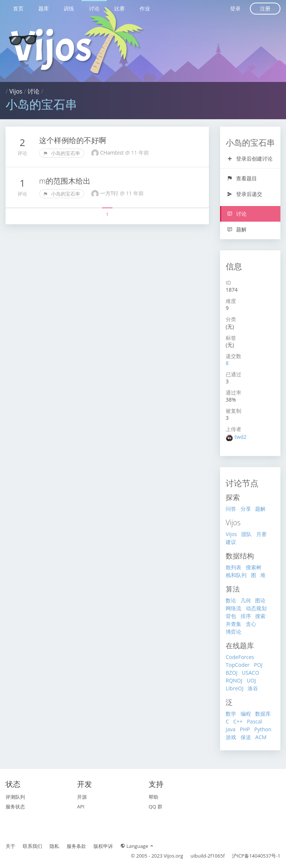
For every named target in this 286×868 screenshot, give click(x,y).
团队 (247, 534)
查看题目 (242, 178)
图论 (260, 600)
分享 (246, 509)
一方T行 (110, 193)
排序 (246, 616)
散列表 (233, 567)
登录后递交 (244, 194)
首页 (18, 8)
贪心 (251, 624)
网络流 (233, 608)
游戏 (231, 737)
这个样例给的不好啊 (73, 140)
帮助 (153, 797)
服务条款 (76, 846)
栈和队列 (236, 575)
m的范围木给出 (65, 181)
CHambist (113, 153)
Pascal (255, 721)
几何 (246, 600)
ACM (261, 737)
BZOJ (232, 673)
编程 (246, 714)
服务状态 (15, 807)
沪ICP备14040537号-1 (256, 856)
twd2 (241, 437)
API (81, 807)
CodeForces (240, 657)
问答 (231, 509)
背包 (231, 616)
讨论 (94, 8)
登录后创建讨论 (250, 159)
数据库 (263, 714)
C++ (238, 721)
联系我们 (32, 846)
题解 (237, 229)
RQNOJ (234, 680)
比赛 (120, 8)
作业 (145, 8)
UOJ (251, 680)
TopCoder (238, 665)
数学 (231, 714)
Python (263, 729)
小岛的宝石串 (62, 153)
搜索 (260, 616)
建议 (231, 542)
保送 (246, 737)
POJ (258, 665)
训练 (69, 8)
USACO (250, 673)
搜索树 (254, 567)
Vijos (16, 91)
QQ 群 (155, 807)
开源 (82, 797)
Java (231, 729)
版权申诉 (103, 846)
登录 (235, 8)
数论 (231, 600)
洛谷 (253, 688)
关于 (10, 846)
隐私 (54, 846)
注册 (265, 8)
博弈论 (233, 632)
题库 (44, 8)
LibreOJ (235, 688)
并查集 (233, 624)
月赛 (261, 534)
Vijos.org (174, 856)
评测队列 (15, 797)
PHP (245, 729)
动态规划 (256, 608)
